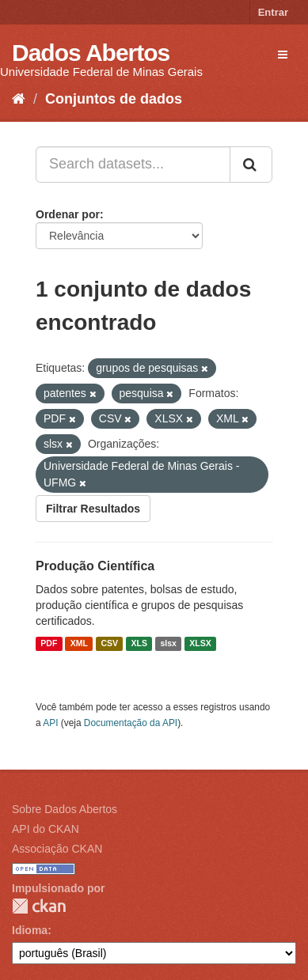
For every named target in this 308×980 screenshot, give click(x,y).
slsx (168, 644)
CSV (109, 644)
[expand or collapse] (283, 55)
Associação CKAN (57, 849)
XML (79, 644)
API (50, 723)
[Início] (19, 99)
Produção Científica (95, 566)
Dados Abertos (91, 53)
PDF (49, 644)
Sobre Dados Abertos (65, 809)
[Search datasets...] (133, 165)
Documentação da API (131, 723)
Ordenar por (68, 214)
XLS (139, 644)
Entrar (273, 12)
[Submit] (251, 165)
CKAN (39, 906)
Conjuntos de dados (114, 99)
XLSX (200, 644)
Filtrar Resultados (93, 509)
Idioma (30, 930)
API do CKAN (46, 829)
